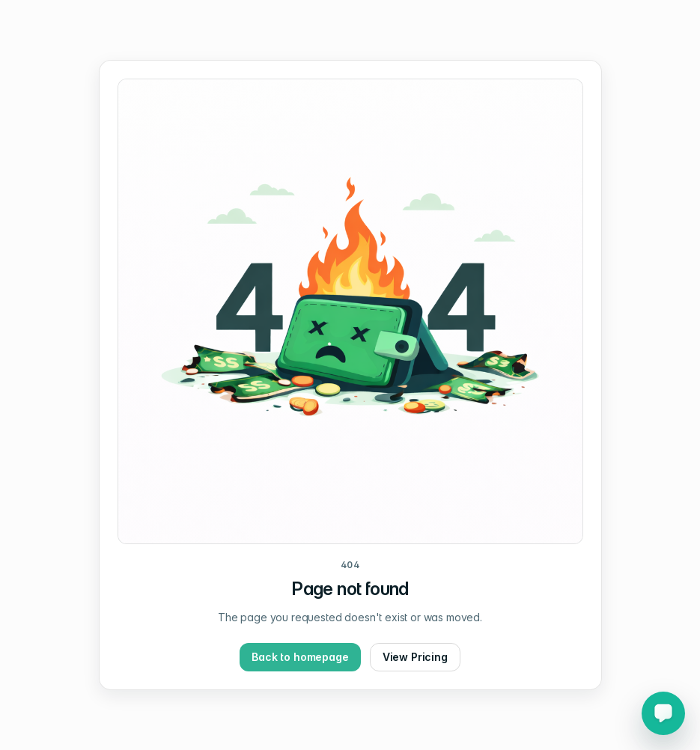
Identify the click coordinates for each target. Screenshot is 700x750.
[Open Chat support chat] (663, 713)
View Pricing (415, 657)
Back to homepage (300, 657)
